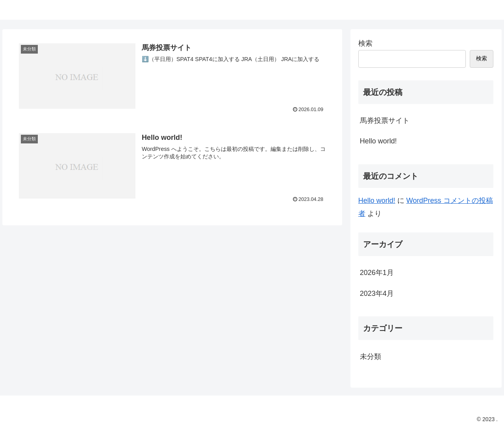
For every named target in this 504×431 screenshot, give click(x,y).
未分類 (371, 357)
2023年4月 (377, 294)
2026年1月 (377, 273)
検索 (365, 43)
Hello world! (378, 141)
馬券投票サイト (385, 121)
